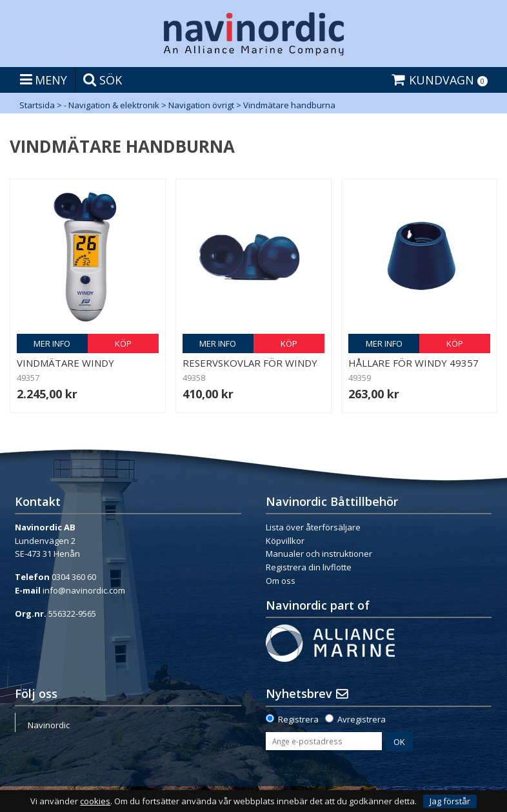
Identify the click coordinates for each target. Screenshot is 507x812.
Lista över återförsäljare (313, 527)
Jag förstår (450, 801)
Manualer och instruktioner (319, 554)
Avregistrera (362, 719)
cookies (95, 801)
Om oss (281, 581)
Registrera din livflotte (309, 567)
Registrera (298, 719)
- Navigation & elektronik (112, 105)
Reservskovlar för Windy (250, 363)
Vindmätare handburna (289, 105)
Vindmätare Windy (65, 363)
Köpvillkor (285, 541)
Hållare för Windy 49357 (413, 363)
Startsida (37, 105)
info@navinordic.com (84, 590)
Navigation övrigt (201, 105)
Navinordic (49, 725)
